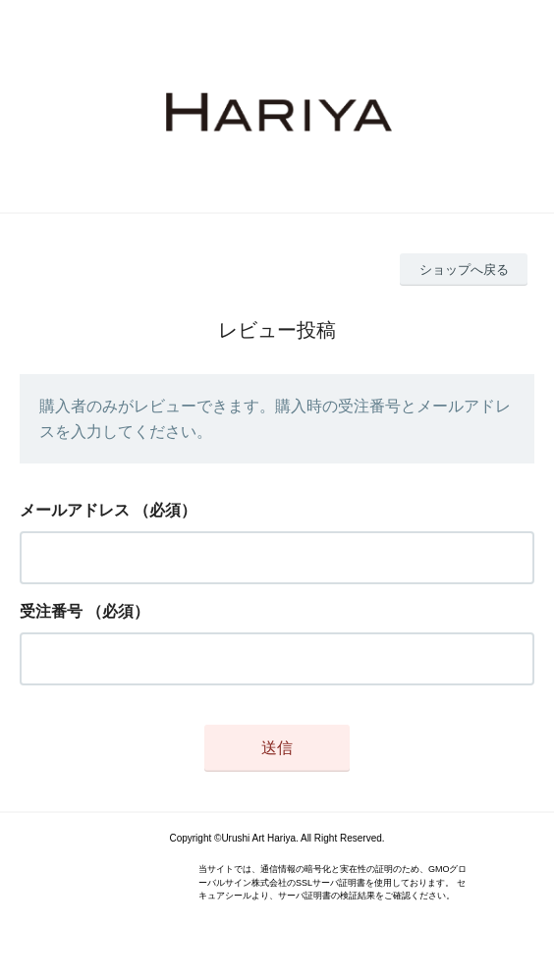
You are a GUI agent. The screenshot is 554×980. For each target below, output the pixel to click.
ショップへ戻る (464, 270)
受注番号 (51, 611)
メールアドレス (75, 510)
